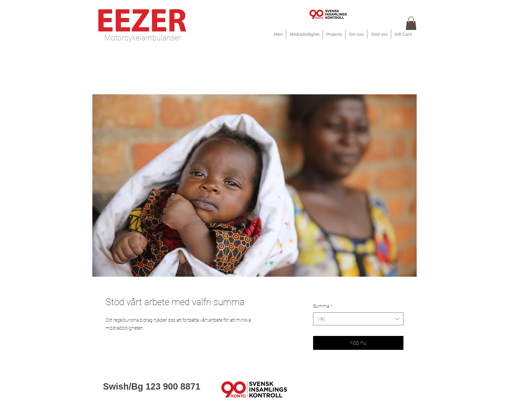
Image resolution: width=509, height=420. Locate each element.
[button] (411, 23)
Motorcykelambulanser (143, 38)
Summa (323, 306)
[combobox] (358, 319)
